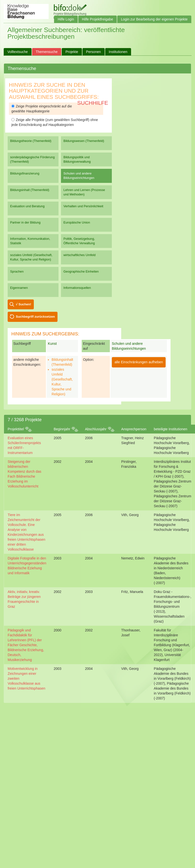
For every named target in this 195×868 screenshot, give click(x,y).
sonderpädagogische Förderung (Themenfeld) (32, 159)
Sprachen (17, 271)
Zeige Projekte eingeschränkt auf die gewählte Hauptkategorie (42, 109)
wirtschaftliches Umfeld (79, 255)
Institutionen (118, 52)
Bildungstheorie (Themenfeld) (31, 141)
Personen (94, 52)
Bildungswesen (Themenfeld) (84, 141)
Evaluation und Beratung (27, 206)
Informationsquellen (77, 288)
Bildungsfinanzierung (25, 173)
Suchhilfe (93, 103)
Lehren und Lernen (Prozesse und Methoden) (84, 192)
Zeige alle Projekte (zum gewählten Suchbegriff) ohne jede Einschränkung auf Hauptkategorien (55, 122)
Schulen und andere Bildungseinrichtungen (79, 176)
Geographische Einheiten (81, 271)
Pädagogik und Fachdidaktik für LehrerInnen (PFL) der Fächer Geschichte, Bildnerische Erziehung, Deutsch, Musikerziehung (26, 645)
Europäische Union (77, 222)
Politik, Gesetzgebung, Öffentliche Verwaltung (79, 241)
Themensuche (47, 52)
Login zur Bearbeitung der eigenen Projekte (154, 19)
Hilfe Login (66, 19)
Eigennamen (19, 288)
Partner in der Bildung (25, 222)
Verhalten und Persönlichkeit (83, 206)
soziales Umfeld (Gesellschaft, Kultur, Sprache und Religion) (31, 257)
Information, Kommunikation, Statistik (30, 241)
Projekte (72, 52)
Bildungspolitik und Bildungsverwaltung (77, 159)
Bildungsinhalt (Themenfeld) (30, 190)
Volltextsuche (18, 52)
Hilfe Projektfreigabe (97, 19)
